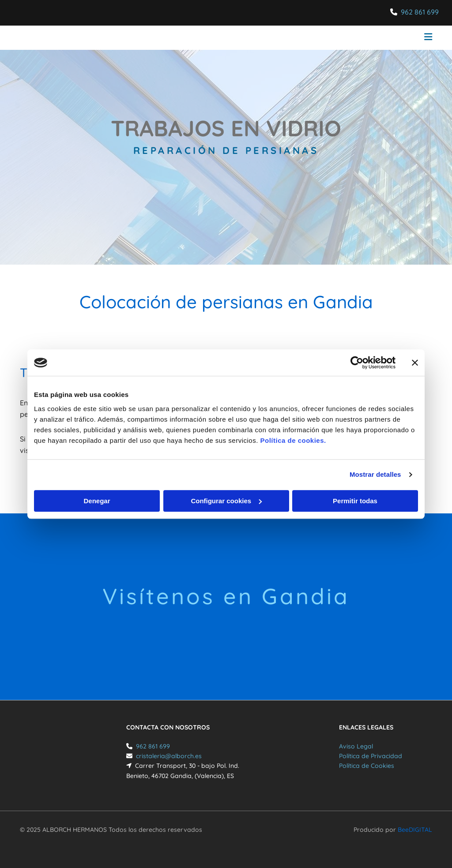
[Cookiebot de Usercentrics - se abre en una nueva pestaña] (357, 363)
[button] (297, 38)
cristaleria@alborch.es (169, 756)
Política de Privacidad (371, 756)
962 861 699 (420, 12)
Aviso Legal (356, 746)
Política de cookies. (293, 440)
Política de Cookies (367, 766)
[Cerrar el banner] (415, 363)
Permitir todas (355, 501)
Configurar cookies (226, 501)
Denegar (97, 501)
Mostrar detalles (375, 474)
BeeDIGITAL (415, 830)
